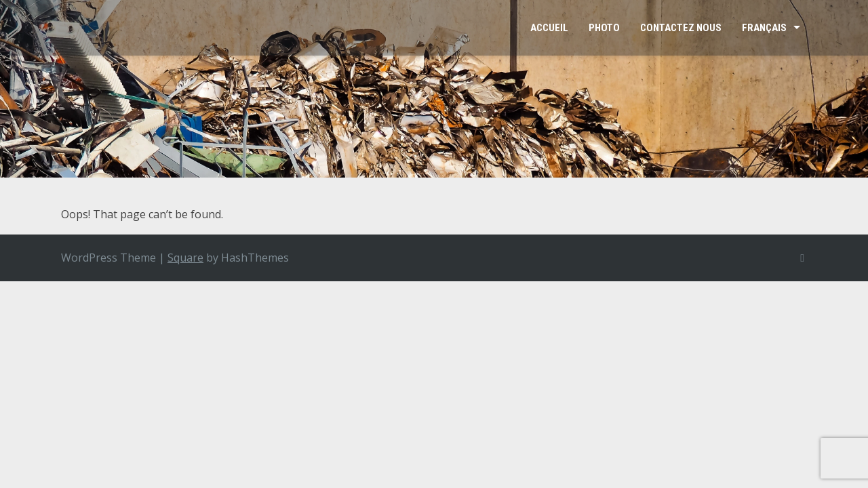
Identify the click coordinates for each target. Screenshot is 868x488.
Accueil (549, 28)
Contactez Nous (681, 28)
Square (185, 258)
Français (764, 28)
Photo (604, 28)
